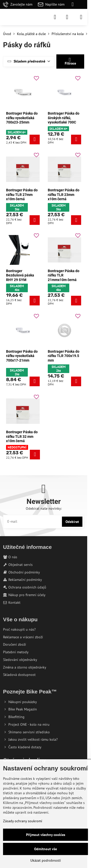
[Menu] (81, 17)
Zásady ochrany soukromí (23, 821)
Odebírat (72, 522)
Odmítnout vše (45, 849)
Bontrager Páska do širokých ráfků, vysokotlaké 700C (64, 118)
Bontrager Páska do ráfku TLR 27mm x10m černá (22, 195)
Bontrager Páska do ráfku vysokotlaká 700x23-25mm (22, 118)
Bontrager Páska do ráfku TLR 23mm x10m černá (64, 195)
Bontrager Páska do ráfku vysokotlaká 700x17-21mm (22, 356)
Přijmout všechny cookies (46, 835)
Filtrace (70, 61)
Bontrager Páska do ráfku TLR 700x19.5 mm (64, 356)
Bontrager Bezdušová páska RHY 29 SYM (20, 275)
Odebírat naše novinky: (44, 508)
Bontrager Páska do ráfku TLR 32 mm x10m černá (22, 436)
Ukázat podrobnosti (46, 860)
